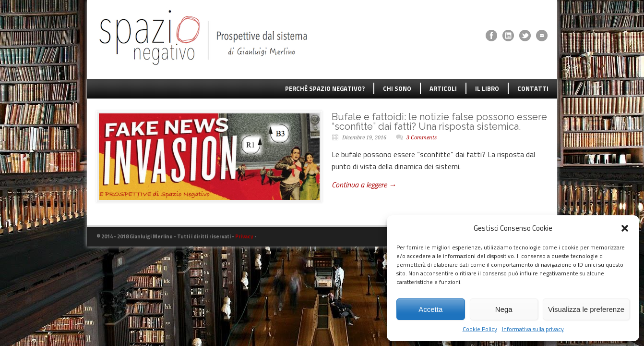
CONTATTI (533, 88)
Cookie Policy (480, 329)
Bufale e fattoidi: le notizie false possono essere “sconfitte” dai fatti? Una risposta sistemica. (439, 122)
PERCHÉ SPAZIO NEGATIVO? (325, 88)
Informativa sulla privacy (533, 329)
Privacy (244, 236)
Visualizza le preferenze (586, 309)
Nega (504, 309)
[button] (625, 228)
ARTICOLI (443, 88)
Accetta (430, 309)
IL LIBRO (487, 88)
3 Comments (422, 138)
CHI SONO (397, 88)
